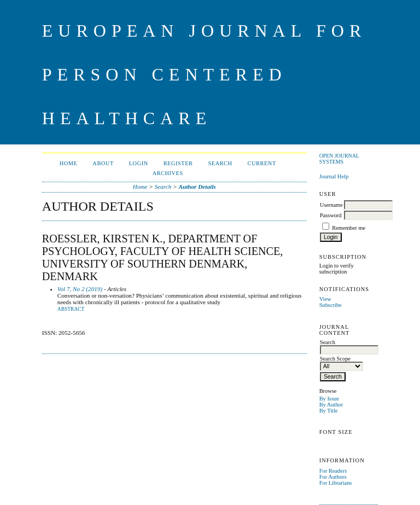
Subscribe (331, 305)
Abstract (71, 309)
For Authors (333, 477)
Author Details (197, 187)
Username (331, 205)
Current (262, 163)
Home (69, 163)
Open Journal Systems (339, 159)
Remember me (349, 228)
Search (220, 163)
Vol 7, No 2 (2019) (80, 289)
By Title (329, 411)
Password (331, 215)
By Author (331, 405)
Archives (168, 173)
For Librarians (336, 483)
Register (178, 163)
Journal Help (334, 176)
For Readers (333, 471)
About (103, 163)
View (325, 299)
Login (139, 163)
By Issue (329, 399)
